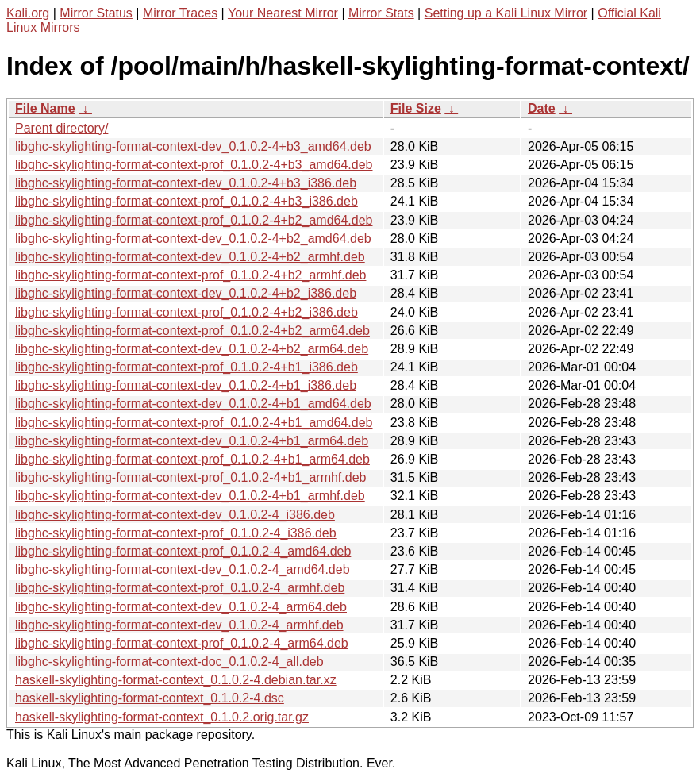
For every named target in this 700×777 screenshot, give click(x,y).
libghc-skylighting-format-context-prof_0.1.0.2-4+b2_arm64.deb (192, 331)
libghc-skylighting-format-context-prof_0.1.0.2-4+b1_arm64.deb (192, 459)
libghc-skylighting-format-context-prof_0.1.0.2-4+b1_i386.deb (187, 367)
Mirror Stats (381, 13)
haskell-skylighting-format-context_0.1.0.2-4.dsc (150, 698)
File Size (416, 108)
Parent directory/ (62, 128)
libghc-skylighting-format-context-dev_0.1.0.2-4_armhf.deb (179, 625)
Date (542, 108)
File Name (45, 108)
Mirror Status (96, 13)
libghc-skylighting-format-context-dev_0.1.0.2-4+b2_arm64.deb (192, 349)
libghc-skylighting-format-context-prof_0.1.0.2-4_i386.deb (176, 533)
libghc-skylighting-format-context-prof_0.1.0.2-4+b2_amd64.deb (194, 220)
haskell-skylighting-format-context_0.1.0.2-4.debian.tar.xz (176, 680)
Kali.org (28, 13)
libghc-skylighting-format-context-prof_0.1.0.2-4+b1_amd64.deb (194, 423)
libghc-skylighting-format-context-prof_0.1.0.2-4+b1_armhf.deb (190, 477)
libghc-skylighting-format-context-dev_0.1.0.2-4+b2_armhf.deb (190, 257)
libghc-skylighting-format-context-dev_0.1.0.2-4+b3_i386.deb (186, 183)
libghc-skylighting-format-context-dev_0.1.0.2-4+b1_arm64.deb (192, 441)
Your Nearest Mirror (283, 13)
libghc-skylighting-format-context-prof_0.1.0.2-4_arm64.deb (182, 643)
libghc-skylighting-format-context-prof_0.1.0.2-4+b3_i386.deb (187, 201)
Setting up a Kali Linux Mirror (506, 13)
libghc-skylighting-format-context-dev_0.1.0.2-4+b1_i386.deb (186, 385)
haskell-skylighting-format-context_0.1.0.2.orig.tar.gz (162, 717)
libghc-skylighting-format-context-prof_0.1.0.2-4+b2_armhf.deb (190, 275)
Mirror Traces (180, 13)
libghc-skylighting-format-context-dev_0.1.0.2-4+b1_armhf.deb (190, 496)
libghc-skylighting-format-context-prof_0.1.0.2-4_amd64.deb (183, 551)
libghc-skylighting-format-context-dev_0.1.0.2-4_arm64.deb (181, 607)
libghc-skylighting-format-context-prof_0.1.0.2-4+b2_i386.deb (187, 312)
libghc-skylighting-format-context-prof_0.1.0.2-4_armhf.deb (180, 588)
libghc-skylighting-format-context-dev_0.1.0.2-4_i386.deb (175, 515)
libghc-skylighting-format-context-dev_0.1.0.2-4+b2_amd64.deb (193, 238)
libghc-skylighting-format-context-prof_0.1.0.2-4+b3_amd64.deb (194, 165)
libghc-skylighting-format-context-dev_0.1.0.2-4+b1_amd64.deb (193, 404)
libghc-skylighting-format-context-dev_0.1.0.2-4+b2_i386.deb (186, 293)
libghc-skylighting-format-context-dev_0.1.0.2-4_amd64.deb (183, 569)
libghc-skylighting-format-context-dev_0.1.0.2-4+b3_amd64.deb (193, 146)
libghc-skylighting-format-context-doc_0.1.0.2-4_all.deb (169, 662)
